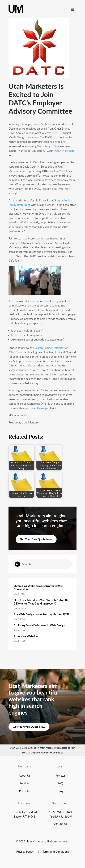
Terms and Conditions (56, 852)
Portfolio (25, 791)
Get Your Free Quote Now (36, 539)
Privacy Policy (25, 852)
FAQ (60, 784)
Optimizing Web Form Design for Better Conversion (38, 587)
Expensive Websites (26, 636)
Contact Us (60, 824)
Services (25, 784)
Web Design (45, 146)
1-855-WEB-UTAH (60, 812)
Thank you (43, 408)
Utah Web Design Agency (24, 748)
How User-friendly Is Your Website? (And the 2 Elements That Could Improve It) (41, 602)
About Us (25, 776)
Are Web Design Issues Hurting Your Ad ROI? (41, 614)
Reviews (60, 776)
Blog (60, 791)
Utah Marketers (65, 151)
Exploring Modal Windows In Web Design (39, 625)
